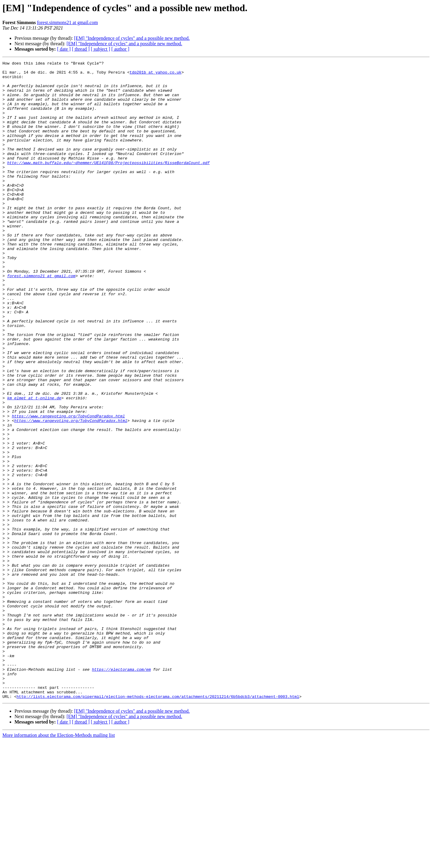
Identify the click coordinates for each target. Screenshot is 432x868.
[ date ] (64, 49)
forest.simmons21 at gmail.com (67, 22)
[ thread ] (81, 49)
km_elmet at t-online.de (34, 466)
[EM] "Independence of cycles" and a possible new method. (132, 38)
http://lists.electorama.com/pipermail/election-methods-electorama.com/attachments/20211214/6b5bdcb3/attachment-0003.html (158, 824)
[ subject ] (101, 49)
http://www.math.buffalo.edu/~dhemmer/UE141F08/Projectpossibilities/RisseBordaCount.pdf (109, 183)
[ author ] (120, 49)
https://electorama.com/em (121, 791)
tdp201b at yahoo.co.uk (155, 75)
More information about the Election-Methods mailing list (59, 863)
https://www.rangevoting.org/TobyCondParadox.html (68, 487)
